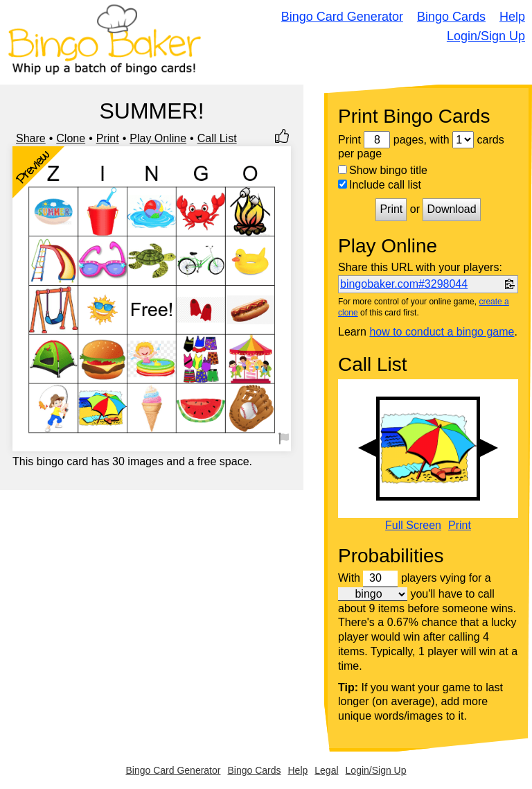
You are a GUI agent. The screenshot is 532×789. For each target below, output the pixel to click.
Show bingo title (383, 170)
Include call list (380, 185)
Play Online (158, 138)
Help (512, 17)
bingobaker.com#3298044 (404, 284)
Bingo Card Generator (342, 17)
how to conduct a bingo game (442, 332)
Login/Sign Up (486, 36)
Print (108, 138)
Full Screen (413, 526)
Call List (217, 138)
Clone (71, 138)
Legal (326, 770)
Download (451, 209)
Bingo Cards (451, 17)
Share (31, 138)
